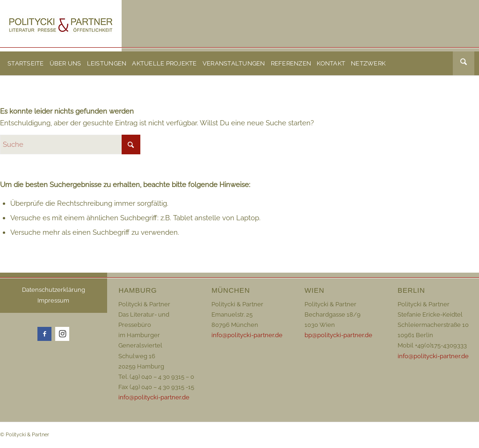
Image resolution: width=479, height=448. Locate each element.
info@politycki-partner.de (154, 397)
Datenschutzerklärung (54, 290)
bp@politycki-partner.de (338, 335)
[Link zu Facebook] (44, 334)
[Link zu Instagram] (62, 334)
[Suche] (464, 63)
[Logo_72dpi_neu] (61, 26)
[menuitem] (26, 64)
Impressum (53, 300)
